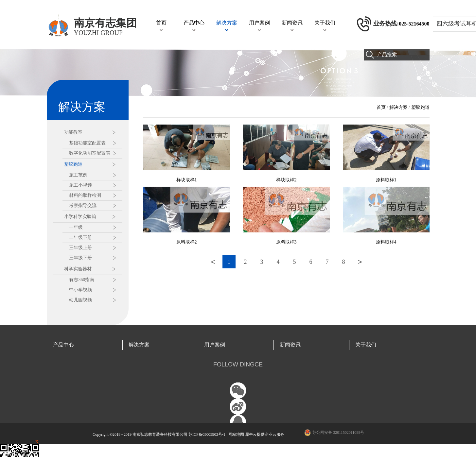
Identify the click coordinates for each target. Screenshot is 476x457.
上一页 (213, 262)
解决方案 (398, 107)
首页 (161, 23)
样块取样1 (187, 180)
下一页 (360, 262)
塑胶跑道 (420, 107)
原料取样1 (386, 180)
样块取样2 (286, 180)
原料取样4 (386, 242)
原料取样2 (187, 242)
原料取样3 (286, 242)
